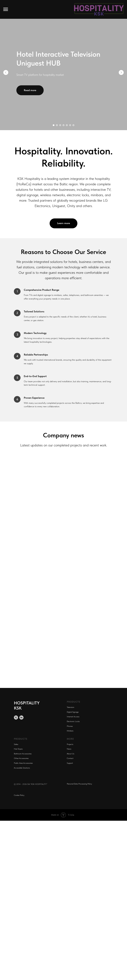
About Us (71, 754)
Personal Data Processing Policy (79, 784)
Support (70, 763)
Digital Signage (73, 712)
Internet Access (73, 717)
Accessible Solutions (22, 768)
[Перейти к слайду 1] (54, 125)
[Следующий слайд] (121, 72)
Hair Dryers (18, 749)
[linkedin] (21, 717)
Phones (70, 726)
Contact (70, 758)
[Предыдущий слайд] (6, 72)
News (69, 749)
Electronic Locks (73, 721)
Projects (70, 744)
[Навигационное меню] (6, 9)
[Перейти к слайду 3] (60, 125)
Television (71, 707)
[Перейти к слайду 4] (63, 125)
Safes (16, 744)
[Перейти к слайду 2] (57, 125)
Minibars (70, 731)
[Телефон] (16, 717)
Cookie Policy (19, 795)
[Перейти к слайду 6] (70, 125)
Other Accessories (21, 758)
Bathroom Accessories (23, 754)
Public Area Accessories (23, 763)
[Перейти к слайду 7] (73, 125)
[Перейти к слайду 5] (67, 125)
